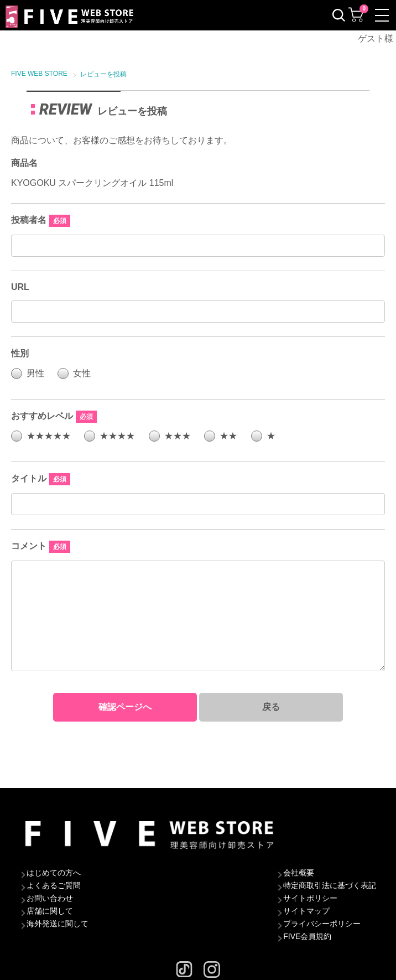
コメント (29, 546)
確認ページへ (125, 707)
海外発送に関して (58, 924)
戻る (271, 707)
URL (20, 287)
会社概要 (299, 873)
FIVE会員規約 (307, 936)
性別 (20, 353)
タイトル (29, 478)
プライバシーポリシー (322, 924)
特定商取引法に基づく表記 (330, 885)
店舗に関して (50, 911)
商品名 (24, 163)
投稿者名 (29, 220)
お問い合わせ (50, 898)
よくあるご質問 (54, 885)
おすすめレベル (42, 416)
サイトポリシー (310, 898)
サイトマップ (306, 911)
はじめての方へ (54, 873)
